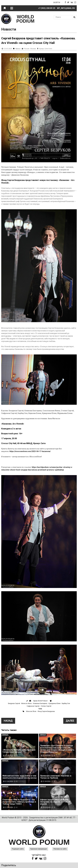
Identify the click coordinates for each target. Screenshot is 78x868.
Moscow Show (31, 711)
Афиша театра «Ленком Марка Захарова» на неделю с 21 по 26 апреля (55, 802)
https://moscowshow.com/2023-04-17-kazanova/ (30, 451)
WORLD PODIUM (25, 19)
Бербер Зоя (66, 703)
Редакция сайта (18, 849)
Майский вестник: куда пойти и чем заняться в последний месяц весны (20, 777)
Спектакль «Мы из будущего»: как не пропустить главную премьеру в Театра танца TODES (19, 802)
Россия (27, 49)
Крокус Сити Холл (46, 49)
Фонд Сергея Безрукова (46, 711)
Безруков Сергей (14, 703)
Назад (8, 721)
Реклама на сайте (60, 849)
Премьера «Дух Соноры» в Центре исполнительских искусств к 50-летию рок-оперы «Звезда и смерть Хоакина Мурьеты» (57, 749)
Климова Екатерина (40, 703)
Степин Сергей (46, 706)
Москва (33, 49)
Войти (57, 3)
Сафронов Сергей (33, 706)
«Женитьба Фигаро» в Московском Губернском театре (19, 751)
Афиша (18, 49)
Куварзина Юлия (54, 703)
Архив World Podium (40, 701)
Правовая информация (39, 849)
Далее (70, 721)
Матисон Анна (26, 703)
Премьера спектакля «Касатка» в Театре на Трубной (56, 777)
